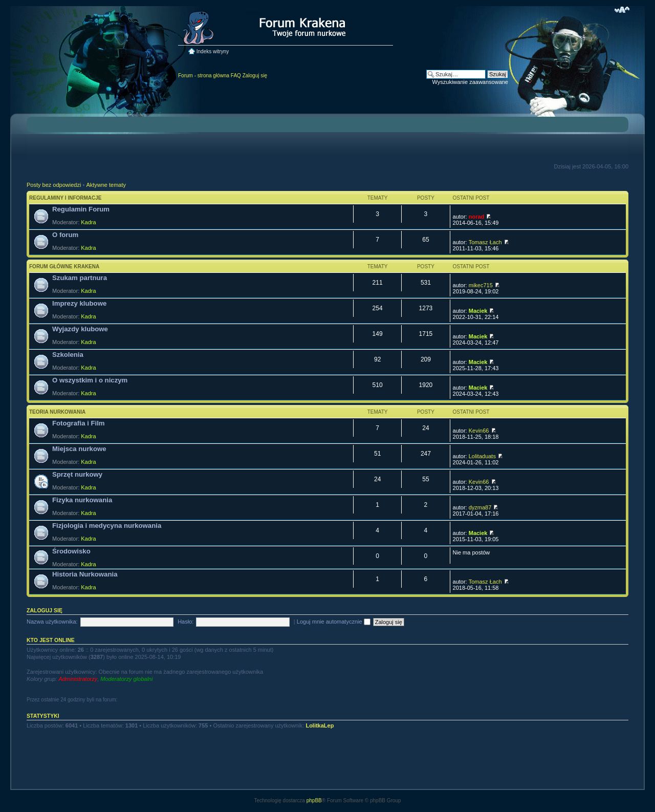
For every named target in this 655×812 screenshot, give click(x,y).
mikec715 (481, 285)
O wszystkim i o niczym (90, 380)
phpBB (314, 800)
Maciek (478, 311)
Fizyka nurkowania (82, 500)
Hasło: (185, 622)
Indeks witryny (213, 51)
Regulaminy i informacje (65, 198)
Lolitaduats (482, 456)
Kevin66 (479, 431)
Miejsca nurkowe (79, 449)
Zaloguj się (255, 76)
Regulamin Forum (81, 209)
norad (477, 217)
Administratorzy (78, 679)
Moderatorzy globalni (126, 679)
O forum (65, 235)
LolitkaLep (320, 725)
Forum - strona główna (204, 76)
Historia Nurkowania (85, 574)
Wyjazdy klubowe (80, 329)
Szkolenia (68, 355)
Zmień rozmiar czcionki (622, 10)
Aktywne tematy (106, 185)
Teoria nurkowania (57, 412)
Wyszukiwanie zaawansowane (470, 82)
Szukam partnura (80, 278)
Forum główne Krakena (64, 266)
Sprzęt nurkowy (77, 474)
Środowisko (71, 551)
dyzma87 (480, 507)
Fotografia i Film (79, 423)
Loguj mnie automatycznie (334, 622)
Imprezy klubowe (79, 303)
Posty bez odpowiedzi (54, 185)
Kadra (88, 222)
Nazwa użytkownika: (52, 622)
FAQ (236, 76)
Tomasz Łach (485, 242)
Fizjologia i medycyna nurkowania (107, 526)
